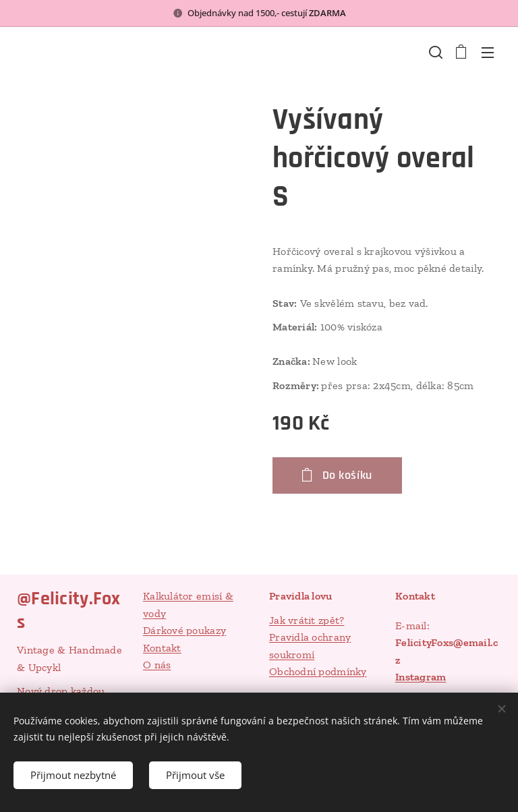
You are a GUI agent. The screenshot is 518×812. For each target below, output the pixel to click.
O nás (157, 665)
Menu (488, 53)
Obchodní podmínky (318, 672)
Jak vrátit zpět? (307, 620)
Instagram (421, 677)
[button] (434, 52)
